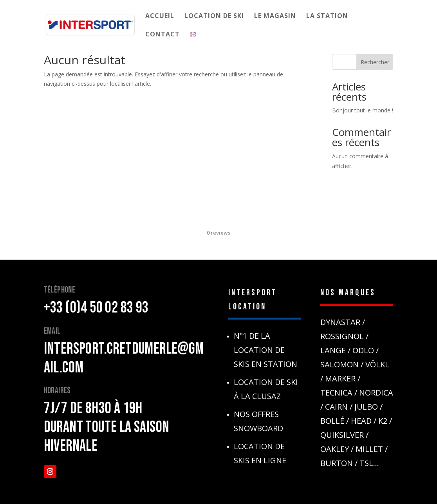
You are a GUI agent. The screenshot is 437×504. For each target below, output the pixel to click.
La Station (327, 16)
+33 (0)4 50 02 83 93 (96, 308)
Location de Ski (214, 16)
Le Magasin (275, 16)
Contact (163, 35)
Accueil (160, 16)
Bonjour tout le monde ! (363, 110)
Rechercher (375, 62)
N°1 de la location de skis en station (265, 350)
